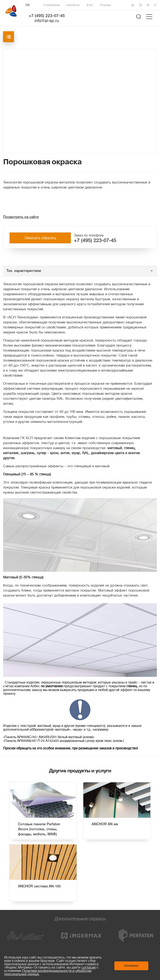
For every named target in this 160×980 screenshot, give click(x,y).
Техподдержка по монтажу (149, 5)
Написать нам (142, 5)
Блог (90, 5)
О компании (52, 5)
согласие (89, 967)
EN (28, 5)
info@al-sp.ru (47, 21)
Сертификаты (134, 5)
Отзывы (105, 5)
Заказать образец (40, 238)
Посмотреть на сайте (21, 217)
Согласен (131, 966)
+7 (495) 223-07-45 (47, 16)
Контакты (73, 5)
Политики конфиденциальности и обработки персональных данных (48, 972)
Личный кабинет (157, 5)
